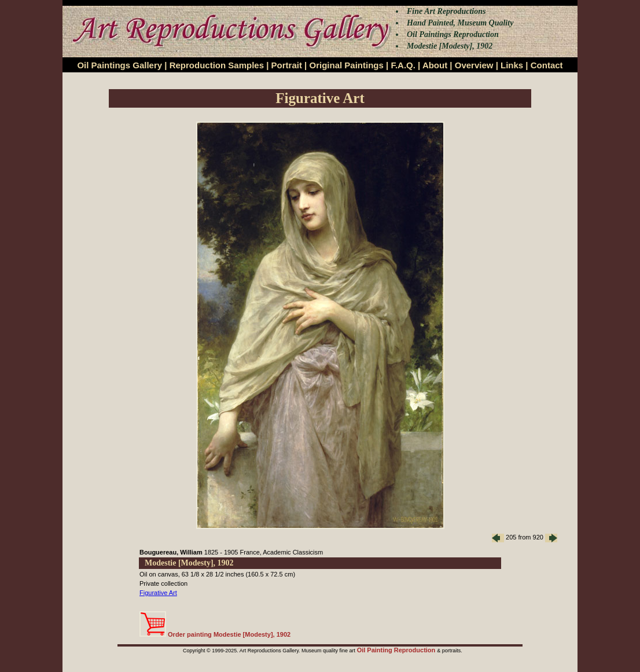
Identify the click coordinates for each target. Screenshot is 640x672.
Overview (474, 65)
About (435, 65)
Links (512, 65)
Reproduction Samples (217, 65)
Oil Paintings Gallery (119, 65)
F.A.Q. (403, 65)
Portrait (287, 65)
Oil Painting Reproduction (397, 650)
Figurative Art (158, 593)
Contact (547, 65)
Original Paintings (346, 65)
